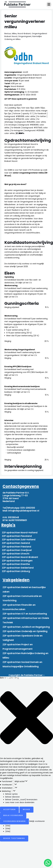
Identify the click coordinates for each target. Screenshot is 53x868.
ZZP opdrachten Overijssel (17, 550)
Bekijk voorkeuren (13, 815)
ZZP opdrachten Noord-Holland (20, 533)
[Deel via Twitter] (22, 133)
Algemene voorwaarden (17, 678)
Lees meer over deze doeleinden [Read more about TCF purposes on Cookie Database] (20, 802)
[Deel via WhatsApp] (18, 133)
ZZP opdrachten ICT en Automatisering (25, 614)
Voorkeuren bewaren (14, 821)
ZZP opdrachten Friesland (17, 547)
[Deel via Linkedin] (24, 133)
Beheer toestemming (14, 838)
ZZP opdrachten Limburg (16, 571)
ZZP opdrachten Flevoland (17, 536)
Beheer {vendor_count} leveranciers (21, 800)
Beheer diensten (13, 797)
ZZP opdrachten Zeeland (16, 543)
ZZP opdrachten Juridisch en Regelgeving (26, 627)
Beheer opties (11, 794)
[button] (26, 718)
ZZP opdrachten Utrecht (16, 554)
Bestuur (8, 34)
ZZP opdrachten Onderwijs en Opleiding (25, 631)
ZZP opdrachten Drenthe (16, 564)
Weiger (26, 810)
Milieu (14, 34)
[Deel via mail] (20, 133)
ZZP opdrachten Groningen (17, 561)
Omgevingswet (25, 36)
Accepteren (9, 810)
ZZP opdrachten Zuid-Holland (19, 540)
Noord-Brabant (24, 34)
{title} (8, 826)
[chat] (48, 863)
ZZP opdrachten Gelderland (18, 568)
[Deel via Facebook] (17, 133)
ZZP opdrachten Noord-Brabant (20, 557)
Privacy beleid (42, 678)
